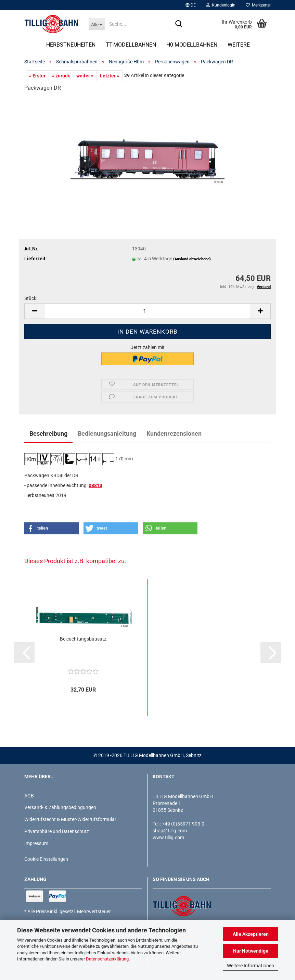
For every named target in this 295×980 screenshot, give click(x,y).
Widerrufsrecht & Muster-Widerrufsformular (70, 819)
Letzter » (110, 76)
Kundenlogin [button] (221, 5)
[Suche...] (97, 24)
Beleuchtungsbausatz (83, 639)
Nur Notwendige (251, 951)
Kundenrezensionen (174, 433)
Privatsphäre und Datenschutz (57, 831)
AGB (29, 796)
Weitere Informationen (251, 966)
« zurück (61, 76)
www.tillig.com (168, 838)
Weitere (239, 45)
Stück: (31, 298)
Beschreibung (48, 433)
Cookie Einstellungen (46, 859)
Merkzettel (258, 5)
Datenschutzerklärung (107, 959)
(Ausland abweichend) (192, 259)
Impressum (36, 843)
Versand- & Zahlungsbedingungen (60, 807)
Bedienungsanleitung (107, 433)
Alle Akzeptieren (251, 934)
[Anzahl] (147, 311)
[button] (191, 5)
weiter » (85, 76)
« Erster (37, 76)
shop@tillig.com (170, 831)
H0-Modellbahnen (192, 45)
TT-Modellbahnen (131, 45)
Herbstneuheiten (71, 45)
